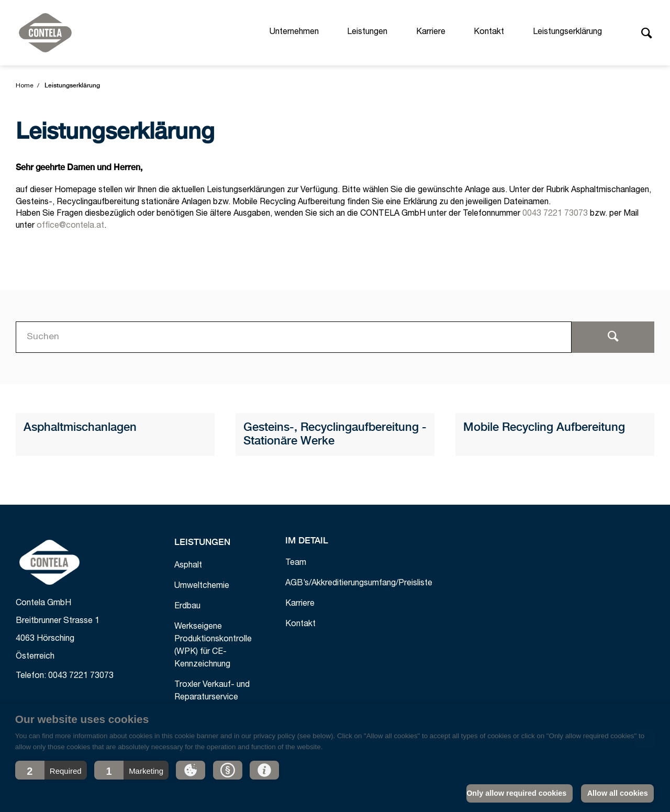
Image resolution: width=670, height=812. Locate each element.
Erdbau (187, 607)
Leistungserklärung (567, 32)
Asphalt (188, 566)
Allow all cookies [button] (618, 793)
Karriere (431, 32)
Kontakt (489, 32)
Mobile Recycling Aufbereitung (544, 428)
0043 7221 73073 (555, 214)
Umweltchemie (202, 586)
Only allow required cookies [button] (516, 793)
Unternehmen (294, 32)
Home (25, 86)
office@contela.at (70, 226)
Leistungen (367, 32)
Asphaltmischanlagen (80, 428)
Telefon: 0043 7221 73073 (65, 676)
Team (296, 563)
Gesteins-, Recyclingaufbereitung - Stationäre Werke (335, 435)
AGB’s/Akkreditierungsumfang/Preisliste (359, 584)
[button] (51, 770)
